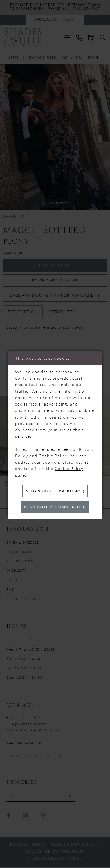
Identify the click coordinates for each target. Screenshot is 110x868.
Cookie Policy (53, 455)
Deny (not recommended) (55, 507)
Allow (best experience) (55, 491)
